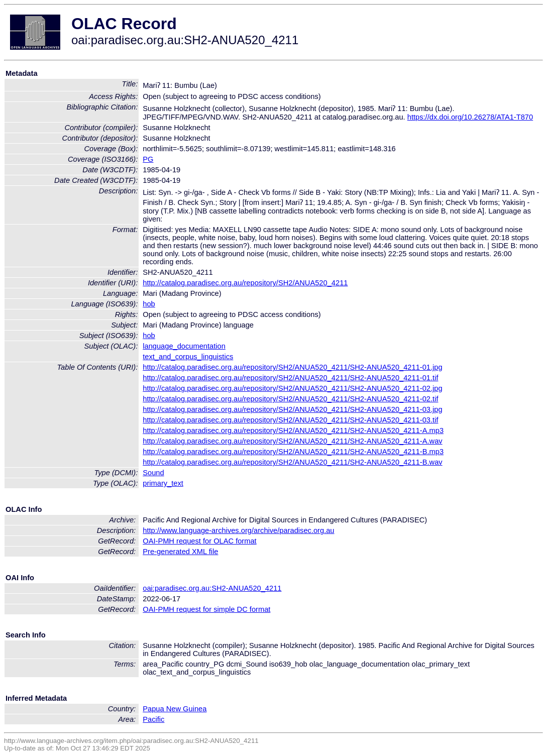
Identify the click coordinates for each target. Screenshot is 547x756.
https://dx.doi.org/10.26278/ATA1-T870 (470, 117)
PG (148, 159)
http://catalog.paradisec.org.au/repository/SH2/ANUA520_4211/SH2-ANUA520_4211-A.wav (292, 441)
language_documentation (184, 346)
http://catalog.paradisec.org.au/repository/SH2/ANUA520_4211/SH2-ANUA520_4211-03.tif (290, 420)
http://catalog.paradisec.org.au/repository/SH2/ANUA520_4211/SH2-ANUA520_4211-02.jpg (292, 388)
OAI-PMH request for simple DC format (206, 609)
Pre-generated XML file (180, 552)
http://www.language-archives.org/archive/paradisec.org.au (238, 530)
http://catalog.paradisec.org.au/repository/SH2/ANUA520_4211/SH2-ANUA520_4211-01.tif (290, 378)
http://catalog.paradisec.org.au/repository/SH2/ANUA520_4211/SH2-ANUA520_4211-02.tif (290, 399)
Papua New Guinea (175, 709)
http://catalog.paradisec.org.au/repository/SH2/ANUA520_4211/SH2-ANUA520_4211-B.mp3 (293, 452)
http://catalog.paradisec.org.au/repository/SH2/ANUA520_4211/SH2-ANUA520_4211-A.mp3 (293, 430)
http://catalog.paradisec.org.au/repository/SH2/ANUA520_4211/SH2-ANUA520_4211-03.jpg (292, 409)
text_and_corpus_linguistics (188, 357)
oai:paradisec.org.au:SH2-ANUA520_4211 (212, 588)
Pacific (153, 719)
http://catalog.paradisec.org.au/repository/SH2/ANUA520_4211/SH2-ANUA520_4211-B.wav (292, 462)
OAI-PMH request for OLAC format (199, 541)
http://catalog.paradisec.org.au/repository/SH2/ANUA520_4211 (245, 283)
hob (149, 304)
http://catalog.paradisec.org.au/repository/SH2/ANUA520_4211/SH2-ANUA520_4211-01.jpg (292, 367)
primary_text (163, 483)
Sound (153, 473)
